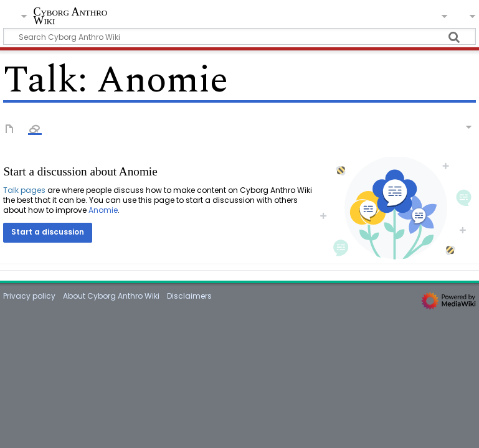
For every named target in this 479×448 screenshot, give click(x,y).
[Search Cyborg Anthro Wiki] (239, 36)
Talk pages (24, 190)
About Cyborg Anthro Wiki (111, 296)
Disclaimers (189, 296)
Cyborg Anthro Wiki (70, 16)
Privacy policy (29, 296)
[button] (48, 233)
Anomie (103, 210)
